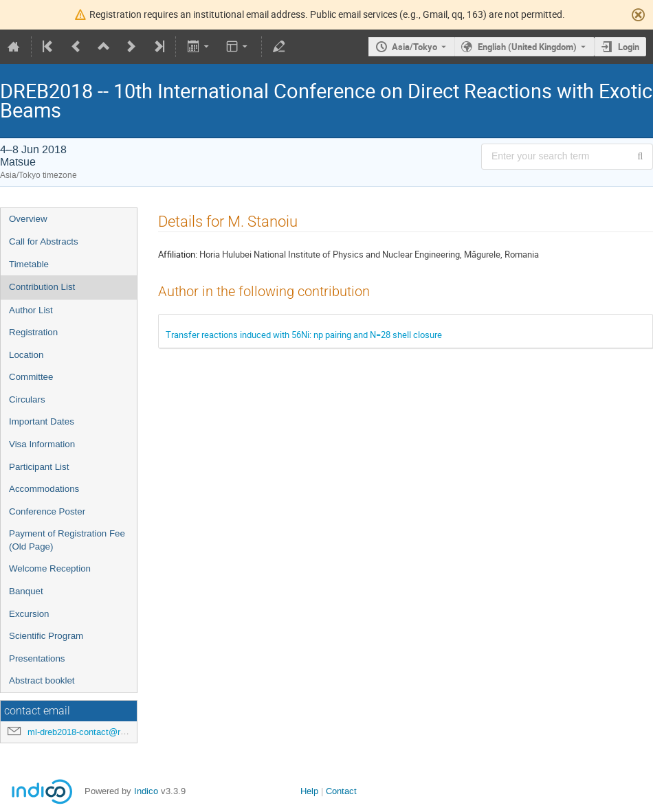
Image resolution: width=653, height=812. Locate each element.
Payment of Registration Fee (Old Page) (67, 540)
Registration (33, 332)
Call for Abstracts (44, 241)
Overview (28, 219)
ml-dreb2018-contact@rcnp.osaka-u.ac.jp (109, 732)
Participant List (39, 467)
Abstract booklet (42, 680)
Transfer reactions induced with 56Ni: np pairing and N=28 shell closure (304, 335)
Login (629, 47)
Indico (146, 791)
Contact (341, 791)
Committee (31, 377)
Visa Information (42, 444)
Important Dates (42, 421)
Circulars (27, 399)
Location (26, 355)
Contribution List (42, 287)
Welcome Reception (50, 568)
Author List (31, 310)
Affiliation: (178, 254)
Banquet (26, 591)
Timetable (29, 264)
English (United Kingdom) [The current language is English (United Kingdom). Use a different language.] (527, 47)
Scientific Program (46, 636)
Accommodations (44, 489)
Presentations (37, 658)
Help (309, 791)
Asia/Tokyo (414, 47)
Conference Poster (47, 511)
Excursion (29, 614)
